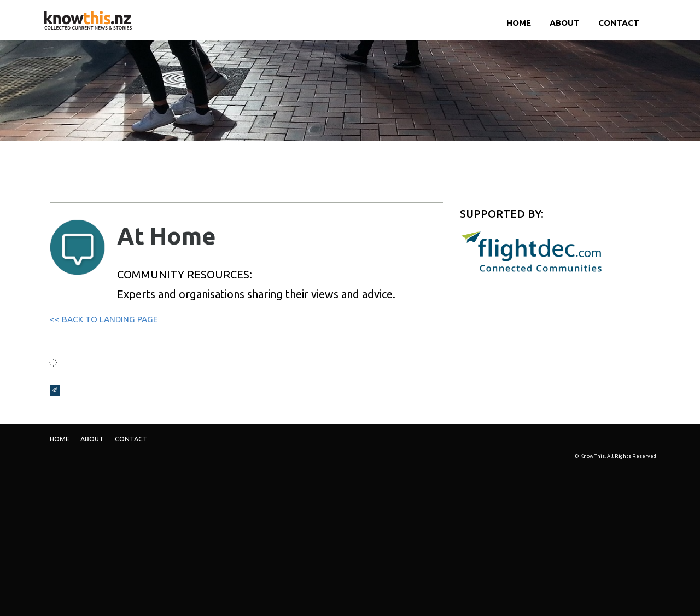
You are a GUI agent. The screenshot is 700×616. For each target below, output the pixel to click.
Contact (619, 23)
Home (519, 23)
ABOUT (565, 23)
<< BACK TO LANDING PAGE (104, 319)
